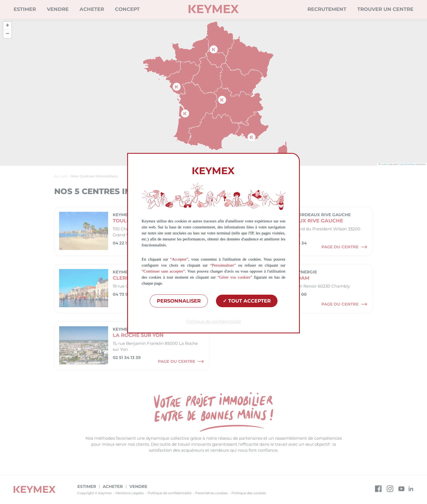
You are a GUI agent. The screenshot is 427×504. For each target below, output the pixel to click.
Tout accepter (247, 301)
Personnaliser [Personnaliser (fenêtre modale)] (179, 301)
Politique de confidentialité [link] (214, 321)
